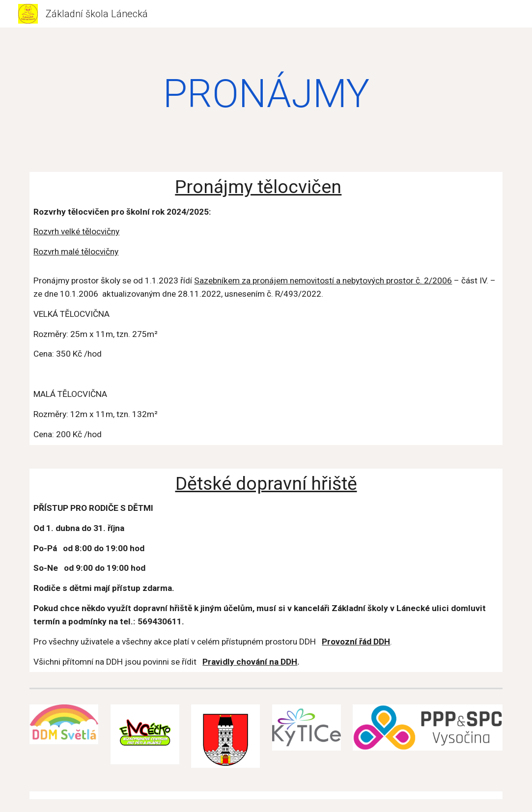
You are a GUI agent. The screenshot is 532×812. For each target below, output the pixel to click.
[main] (266, 94)
